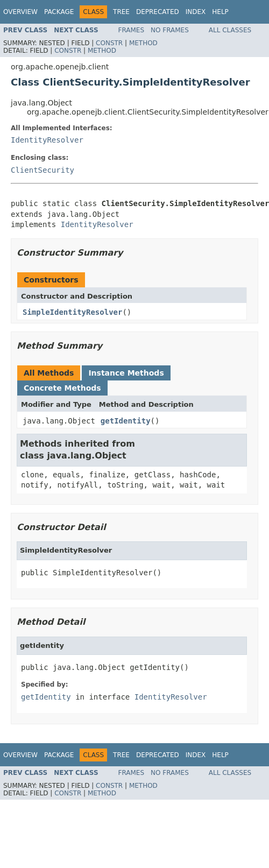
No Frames (170, 30)
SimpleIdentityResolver (72, 312)
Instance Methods (126, 373)
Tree (121, 12)
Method (143, 43)
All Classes (230, 30)
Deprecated (158, 12)
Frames (132, 30)
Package (59, 12)
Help (220, 12)
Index (196, 12)
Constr (109, 43)
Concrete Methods (62, 388)
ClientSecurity (43, 170)
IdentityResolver (47, 140)
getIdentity (126, 421)
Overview (20, 12)
